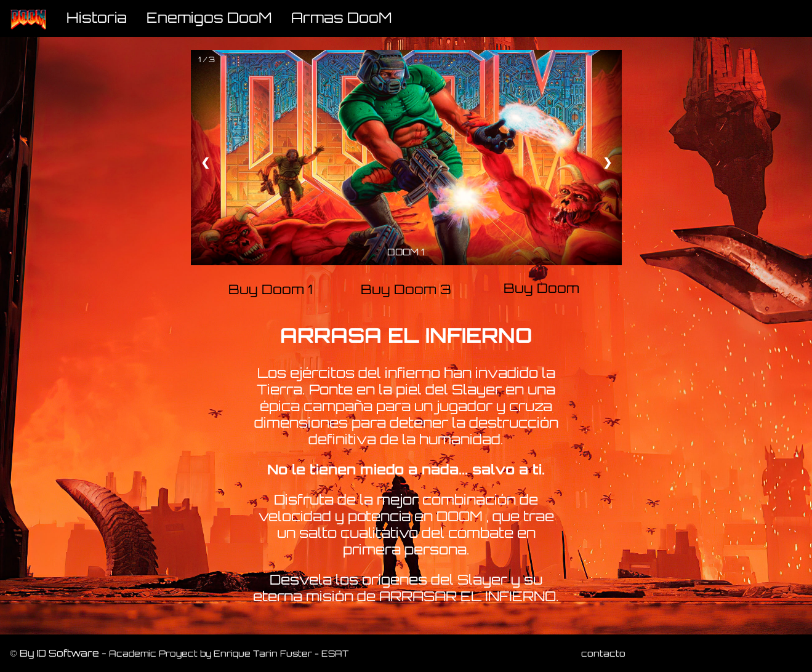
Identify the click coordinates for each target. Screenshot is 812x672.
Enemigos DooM (209, 18)
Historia (97, 18)
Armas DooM (341, 18)
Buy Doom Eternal (541, 289)
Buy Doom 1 (271, 289)
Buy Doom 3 (406, 289)
